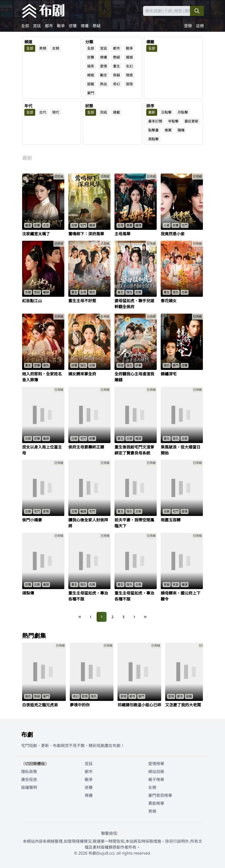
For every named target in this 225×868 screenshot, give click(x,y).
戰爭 (61, 26)
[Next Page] (134, 617)
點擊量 (153, 130)
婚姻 (129, 57)
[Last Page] (145, 617)
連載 (116, 112)
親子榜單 (156, 779)
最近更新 (191, 121)
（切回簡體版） (35, 764)
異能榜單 (156, 803)
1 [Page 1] (102, 617)
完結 (104, 112)
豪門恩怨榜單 (160, 795)
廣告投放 (29, 779)
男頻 (43, 48)
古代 (43, 112)
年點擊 (173, 121)
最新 (152, 112)
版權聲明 (29, 787)
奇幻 (116, 84)
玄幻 (129, 66)
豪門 (91, 93)
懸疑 (97, 26)
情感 (129, 75)
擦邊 (85, 26)
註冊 (200, 26)
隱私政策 (29, 772)
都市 (49, 26)
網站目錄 (156, 772)
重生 (116, 66)
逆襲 (73, 26)
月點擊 (183, 112)
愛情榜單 (156, 764)
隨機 (181, 130)
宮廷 (37, 26)
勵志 (104, 75)
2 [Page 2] (112, 617)
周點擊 (153, 139)
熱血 (104, 84)
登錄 (188, 26)
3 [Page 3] (123, 617)
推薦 (168, 130)
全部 (25, 26)
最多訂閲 (155, 121)
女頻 (56, 48)
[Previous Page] (91, 617)
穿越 (116, 75)
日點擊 (166, 112)
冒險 (129, 84)
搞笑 (91, 66)
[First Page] (80, 617)
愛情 (104, 66)
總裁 (91, 75)
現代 (56, 112)
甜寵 (91, 84)
